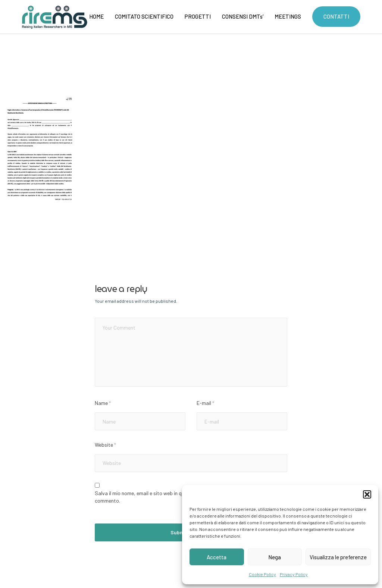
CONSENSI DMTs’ (243, 16)
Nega (275, 557)
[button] (367, 494)
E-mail (205, 403)
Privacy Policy (294, 574)
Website (105, 445)
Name (103, 403)
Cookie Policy (262, 574)
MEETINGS (288, 16)
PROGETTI (198, 16)
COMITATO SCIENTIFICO (144, 16)
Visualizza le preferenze (338, 557)
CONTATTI (336, 16)
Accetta (217, 557)
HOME (96, 16)
